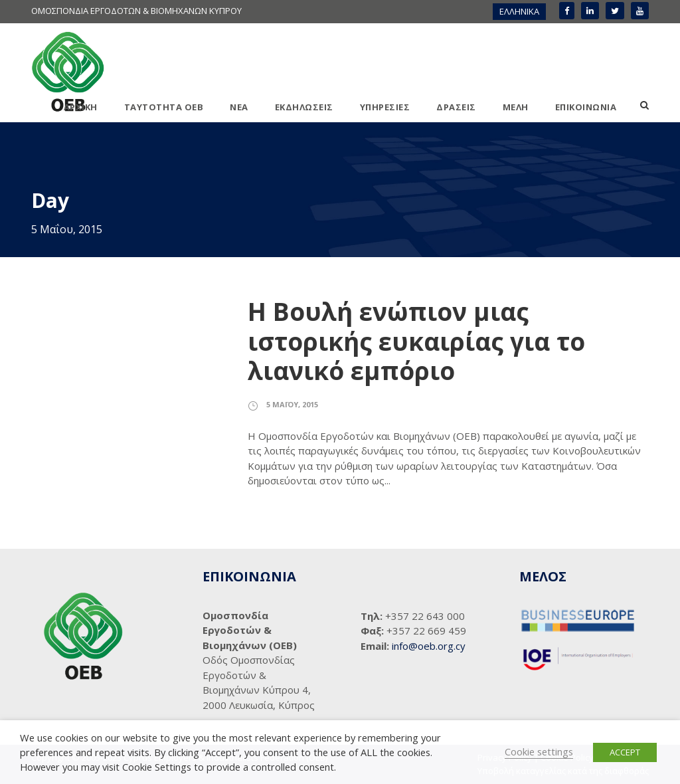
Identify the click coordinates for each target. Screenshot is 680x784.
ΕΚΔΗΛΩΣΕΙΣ (304, 107)
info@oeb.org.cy (429, 646)
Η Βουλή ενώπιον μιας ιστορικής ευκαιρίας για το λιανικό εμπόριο (416, 341)
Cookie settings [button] (539, 751)
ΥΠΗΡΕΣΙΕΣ (385, 107)
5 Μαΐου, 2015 (292, 404)
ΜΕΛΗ (516, 107)
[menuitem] (519, 12)
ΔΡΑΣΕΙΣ (456, 107)
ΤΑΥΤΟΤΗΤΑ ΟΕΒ (164, 107)
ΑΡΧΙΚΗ (81, 107)
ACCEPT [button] (625, 752)
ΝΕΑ (239, 107)
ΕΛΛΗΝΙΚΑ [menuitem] (519, 11)
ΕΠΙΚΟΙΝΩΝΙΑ (586, 107)
